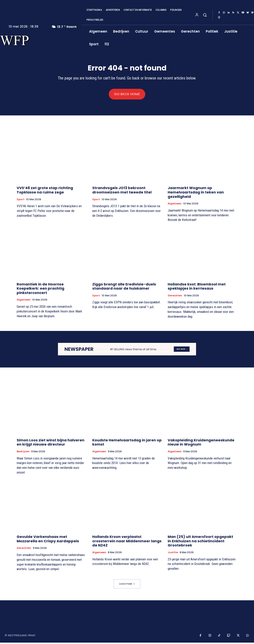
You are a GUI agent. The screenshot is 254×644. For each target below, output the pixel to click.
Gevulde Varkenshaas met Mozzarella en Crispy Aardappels (48, 540)
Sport (21, 201)
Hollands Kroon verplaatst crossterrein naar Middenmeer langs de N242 (127, 542)
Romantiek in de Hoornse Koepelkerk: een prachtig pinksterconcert (40, 290)
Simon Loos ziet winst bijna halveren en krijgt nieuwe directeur (51, 443)
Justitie (173, 554)
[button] (205, 15)
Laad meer (127, 585)
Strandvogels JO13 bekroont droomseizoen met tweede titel (122, 192)
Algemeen (175, 205)
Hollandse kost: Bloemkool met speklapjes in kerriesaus (197, 288)
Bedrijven (23, 453)
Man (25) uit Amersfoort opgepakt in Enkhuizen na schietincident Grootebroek (200, 542)
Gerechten (175, 297)
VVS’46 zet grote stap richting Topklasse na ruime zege (45, 192)
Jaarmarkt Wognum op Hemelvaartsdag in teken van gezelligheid (196, 194)
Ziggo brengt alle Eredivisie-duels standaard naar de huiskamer (124, 288)
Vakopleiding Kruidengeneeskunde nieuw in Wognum (201, 443)
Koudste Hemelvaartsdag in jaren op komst (127, 443)
